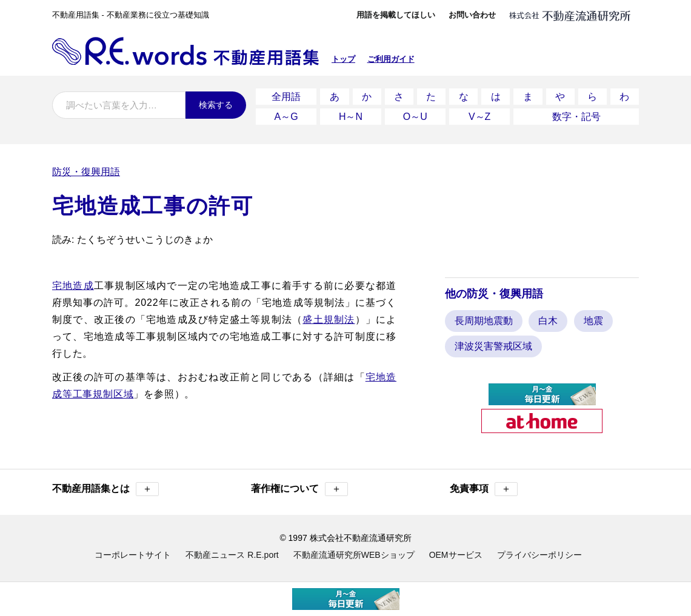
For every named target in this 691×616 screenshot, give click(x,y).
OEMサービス (456, 553)
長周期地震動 (484, 319)
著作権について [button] (299, 487)
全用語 (286, 96)
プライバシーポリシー (539, 553)
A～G (286, 115)
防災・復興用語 (86, 169)
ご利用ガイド (391, 59)
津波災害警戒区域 (493, 344)
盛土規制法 (329, 317)
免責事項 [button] (484, 487)
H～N (351, 115)
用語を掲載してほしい (396, 15)
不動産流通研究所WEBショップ (354, 553)
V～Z (479, 115)
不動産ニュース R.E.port (232, 553)
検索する (216, 105)
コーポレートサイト (133, 553)
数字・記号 (576, 115)
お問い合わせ (472, 15)
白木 (548, 319)
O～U (415, 115)
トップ (343, 59)
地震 (593, 319)
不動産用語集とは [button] (105, 487)
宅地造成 (73, 283)
